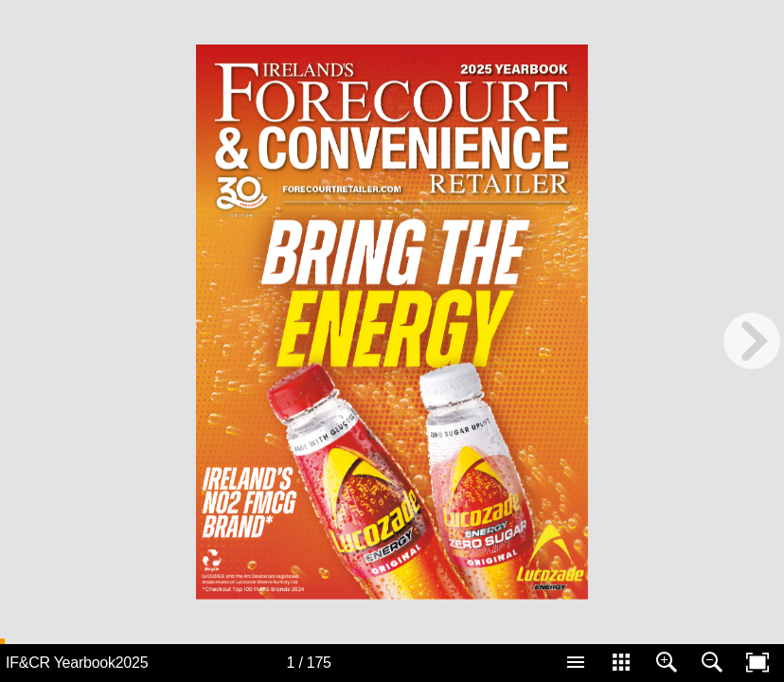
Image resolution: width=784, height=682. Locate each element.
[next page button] (752, 341)
